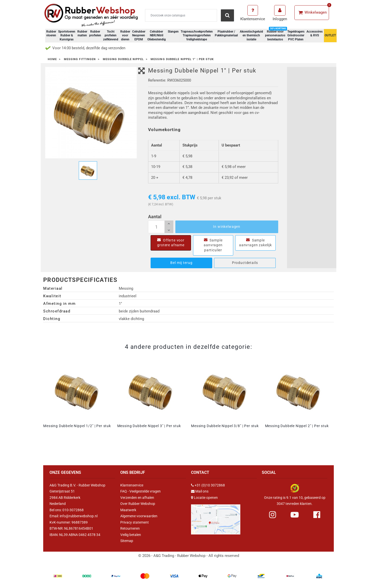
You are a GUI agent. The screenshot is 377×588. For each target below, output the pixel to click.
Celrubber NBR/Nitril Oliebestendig (157, 35)
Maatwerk (128, 510)
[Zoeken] (181, 15)
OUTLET (330, 35)
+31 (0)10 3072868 (210, 485)
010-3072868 (73, 510)
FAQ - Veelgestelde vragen (140, 491)
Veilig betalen (131, 535)
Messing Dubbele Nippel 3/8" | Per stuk (225, 426)
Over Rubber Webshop (138, 504)
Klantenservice (132, 485)
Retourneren (130, 528)
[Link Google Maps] (216, 517)
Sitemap (127, 541)
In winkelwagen (227, 227)
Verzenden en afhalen (137, 498)
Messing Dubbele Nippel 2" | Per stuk (297, 426)
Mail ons (202, 491)
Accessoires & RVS (315, 34)
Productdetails (245, 263)
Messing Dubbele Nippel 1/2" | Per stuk (77, 426)
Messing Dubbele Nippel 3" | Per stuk (149, 426)
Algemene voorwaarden (139, 516)
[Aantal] (161, 227)
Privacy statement (135, 522)
